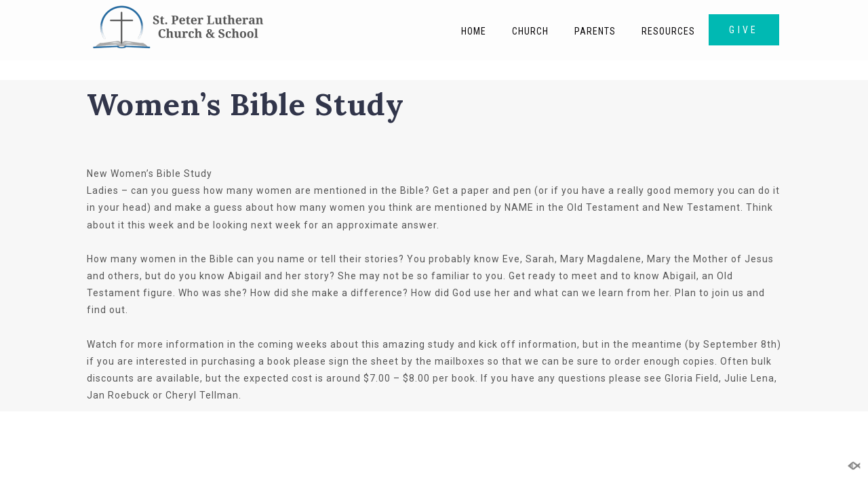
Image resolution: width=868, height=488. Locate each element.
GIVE (744, 30)
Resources (668, 31)
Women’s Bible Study (245, 104)
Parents (595, 31)
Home (474, 31)
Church (530, 31)
